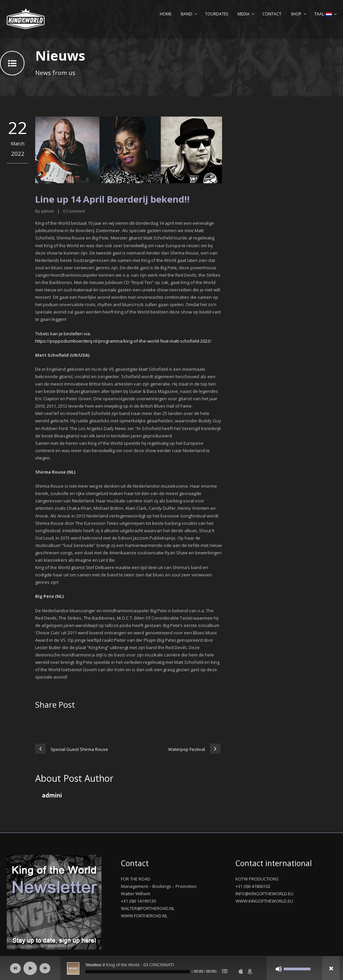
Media (244, 14)
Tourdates (217, 14)
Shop (296, 14)
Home (166, 14)
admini (47, 211)
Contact (272, 14)
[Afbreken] (279, 969)
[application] (171, 968)
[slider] (138, 972)
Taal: (323, 14)
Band (187, 14)
